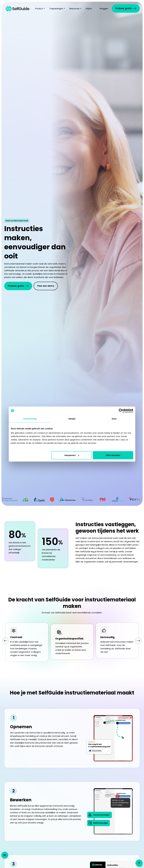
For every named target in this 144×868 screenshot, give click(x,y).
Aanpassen (72, 455)
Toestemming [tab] (30, 419)
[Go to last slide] (5, 641)
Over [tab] (114, 419)
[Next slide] (138, 641)
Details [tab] (72, 419)
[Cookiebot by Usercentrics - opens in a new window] (121, 411)
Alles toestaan (113, 455)
